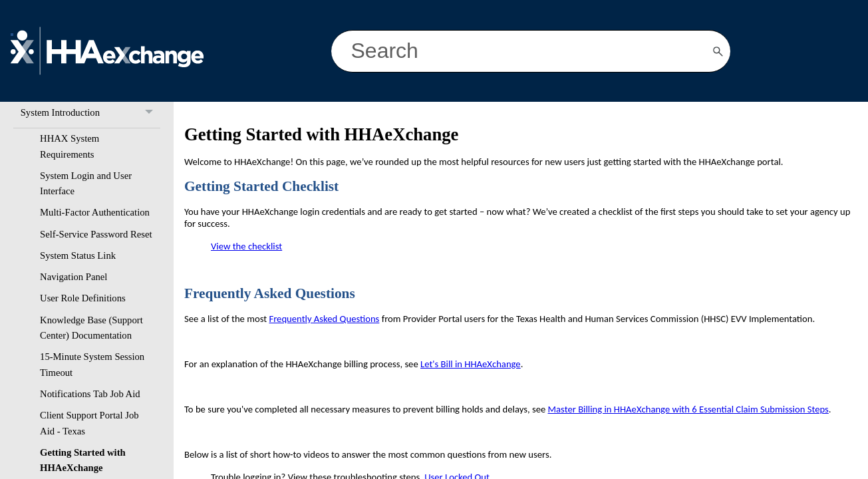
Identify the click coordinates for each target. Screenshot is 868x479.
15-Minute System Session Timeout (92, 364)
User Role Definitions (83, 298)
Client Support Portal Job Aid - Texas (89, 423)
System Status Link (78, 255)
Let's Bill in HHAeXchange (471, 364)
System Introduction (90, 113)
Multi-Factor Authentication (95, 212)
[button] (718, 51)
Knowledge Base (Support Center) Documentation (91, 328)
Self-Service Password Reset (96, 234)
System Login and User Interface (86, 183)
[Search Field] (531, 51)
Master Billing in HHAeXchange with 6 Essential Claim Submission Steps (688, 409)
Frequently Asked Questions (324, 319)
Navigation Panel (73, 277)
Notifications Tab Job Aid (90, 394)
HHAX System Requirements (70, 146)
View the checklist (246, 246)
